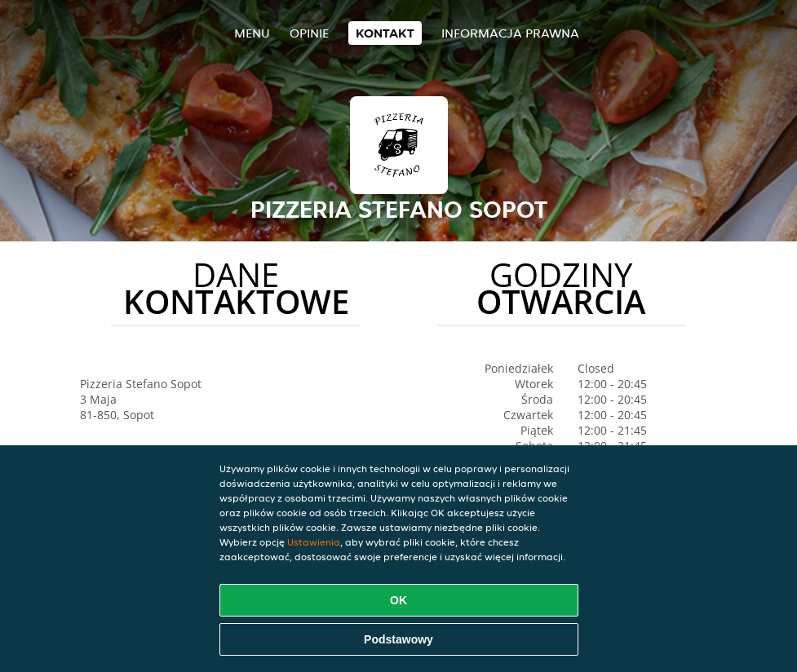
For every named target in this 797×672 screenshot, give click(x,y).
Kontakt (385, 33)
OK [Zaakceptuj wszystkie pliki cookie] (398, 600)
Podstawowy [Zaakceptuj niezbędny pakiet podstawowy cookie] (398, 639)
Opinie (309, 33)
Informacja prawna (510, 33)
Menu (252, 33)
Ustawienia (314, 542)
